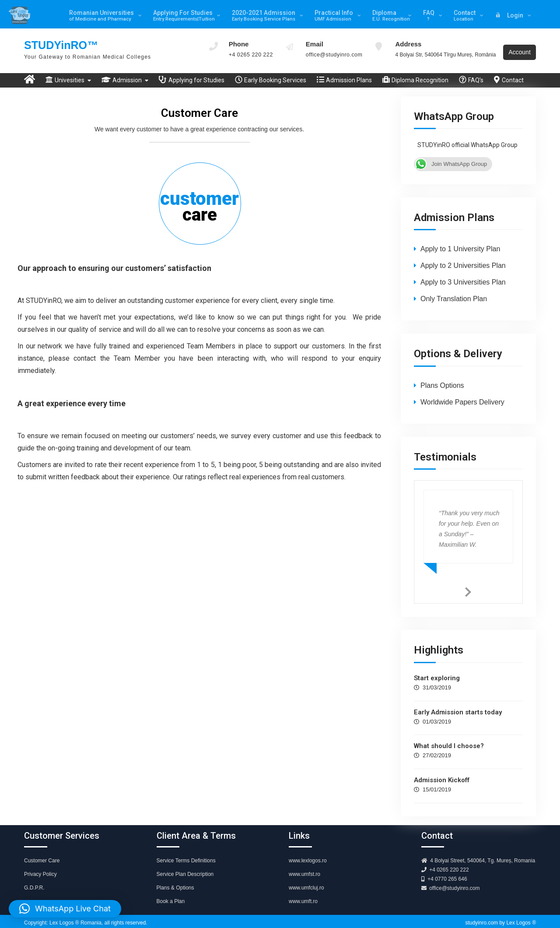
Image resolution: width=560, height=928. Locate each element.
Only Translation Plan (454, 294)
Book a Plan (171, 896)
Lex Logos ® (521, 917)
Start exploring (437, 673)
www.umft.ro (303, 896)
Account (520, 48)
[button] (65, 909)
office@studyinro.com (331, 54)
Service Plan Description (185, 869)
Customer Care (42, 855)
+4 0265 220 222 (249, 54)
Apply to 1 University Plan (460, 244)
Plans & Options (175, 882)
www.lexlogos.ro (308, 855)
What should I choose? (449, 741)
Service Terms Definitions (186, 855)
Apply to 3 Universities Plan (463, 277)
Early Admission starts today (458, 707)
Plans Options (442, 380)
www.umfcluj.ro (306, 882)
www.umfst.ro (304, 869)
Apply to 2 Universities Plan (463, 260)
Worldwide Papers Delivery (462, 396)
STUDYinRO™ (62, 44)
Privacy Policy (40, 869)
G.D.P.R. (34, 882)
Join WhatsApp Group (450, 158)
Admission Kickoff (442, 775)
